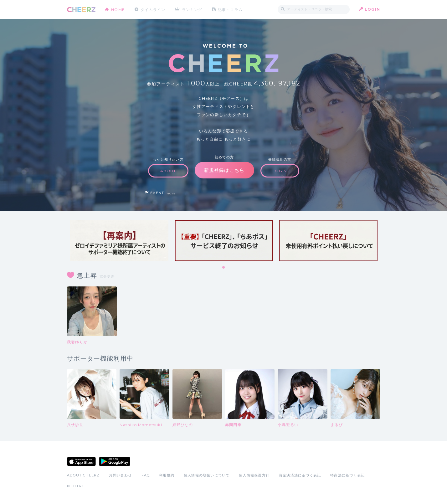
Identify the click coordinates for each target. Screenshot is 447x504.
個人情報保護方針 (254, 475)
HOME (118, 9)
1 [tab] (224, 268)
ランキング (193, 9)
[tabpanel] (119, 241)
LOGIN (372, 9)
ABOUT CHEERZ (83, 475)
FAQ (146, 475)
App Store (81, 461)
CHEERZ (81, 10)
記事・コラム (231, 9)
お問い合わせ (120, 475)
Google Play (115, 461)
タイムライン (153, 9)
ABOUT (168, 171)
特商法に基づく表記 (347, 475)
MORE (171, 194)
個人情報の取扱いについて (207, 475)
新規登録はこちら (224, 170)
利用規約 (167, 475)
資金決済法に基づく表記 (300, 475)
